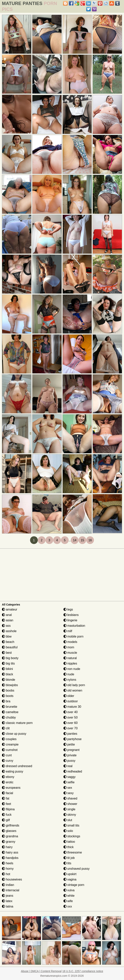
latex (7, 901)
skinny (70, 815)
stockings (72, 836)
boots (8, 696)
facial (8, 793)
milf (68, 631)
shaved (70, 798)
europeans (11, 788)
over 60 (71, 723)
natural (70, 658)
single (69, 809)
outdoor (71, 701)
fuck (7, 815)
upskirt (70, 874)
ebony (8, 777)
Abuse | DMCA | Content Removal (41, 971)
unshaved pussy (77, 869)
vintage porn (74, 885)
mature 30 (72, 707)
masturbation (74, 626)
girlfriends (11, 825)
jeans (8, 896)
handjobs (10, 858)
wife (68, 901)
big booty (10, 658)
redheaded (73, 771)
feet (6, 804)
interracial (11, 890)
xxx (68, 906)
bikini (7, 669)
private (70, 755)
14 (75, 540)
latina (8, 906)
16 (90, 540)
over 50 (71, 717)
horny (8, 869)
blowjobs (10, 685)
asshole (9, 631)
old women (73, 690)
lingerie (70, 620)
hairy (7, 847)
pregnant (72, 750)
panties (70, 734)
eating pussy (13, 771)
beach (8, 642)
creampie (10, 744)
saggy (70, 777)
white (69, 896)
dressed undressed (17, 766)
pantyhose (73, 739)
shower (70, 804)
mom (69, 647)
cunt (7, 755)
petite (69, 744)
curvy (8, 761)
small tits (71, 825)
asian (8, 620)
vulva (69, 890)
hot (6, 874)
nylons (70, 680)
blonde (9, 680)
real (68, 766)
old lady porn (74, 685)
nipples (70, 663)
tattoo (69, 842)
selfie (69, 782)
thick (69, 847)
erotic (8, 782)
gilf (6, 820)
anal (7, 615)
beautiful (10, 647)
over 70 (71, 728)
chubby (9, 717)
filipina (8, 809)
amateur (10, 609)
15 (82, 540)
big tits (8, 663)
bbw (7, 636)
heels (8, 863)
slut (68, 820)
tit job (69, 858)
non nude (72, 669)
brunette (10, 707)
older (69, 696)
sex (68, 788)
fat (6, 798)
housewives (12, 879)
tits (67, 863)
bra (6, 701)
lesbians (71, 615)
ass (6, 626)
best (7, 653)
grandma (10, 836)
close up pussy (14, 734)
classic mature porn (17, 723)
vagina (70, 879)
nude (69, 674)
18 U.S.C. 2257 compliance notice (83, 971)
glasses (9, 831)
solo (68, 831)
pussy (69, 761)
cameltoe (10, 712)
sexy (69, 793)
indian (8, 885)
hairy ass (10, 852)
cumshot (10, 750)
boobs (8, 690)
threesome (73, 852)
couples (9, 739)
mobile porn (73, 636)
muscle (70, 653)
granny (9, 842)
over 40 (71, 712)
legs (68, 609)
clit (6, 728)
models (70, 642)
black (8, 674)
